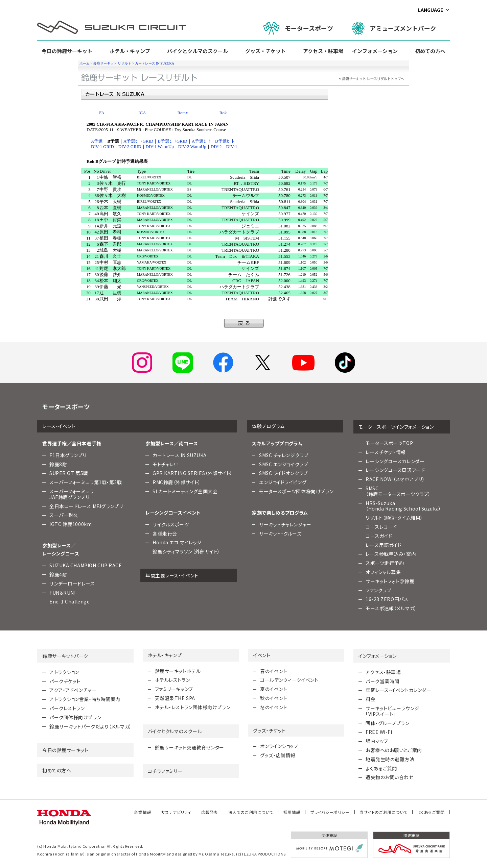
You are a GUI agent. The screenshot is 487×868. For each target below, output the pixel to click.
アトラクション (64, 672)
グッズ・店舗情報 (278, 755)
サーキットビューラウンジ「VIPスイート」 (392, 711)
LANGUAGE (431, 10)
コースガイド (379, 536)
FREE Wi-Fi (379, 732)
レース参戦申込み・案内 (391, 554)
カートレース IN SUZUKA (155, 63)
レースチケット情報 (386, 452)
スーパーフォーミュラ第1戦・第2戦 (86, 482)
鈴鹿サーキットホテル (178, 671)
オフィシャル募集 (383, 572)
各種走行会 (165, 534)
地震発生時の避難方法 (390, 759)
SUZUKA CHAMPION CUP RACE (86, 565)
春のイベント (273, 671)
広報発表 (210, 812)
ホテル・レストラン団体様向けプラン (193, 707)
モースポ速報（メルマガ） (391, 608)
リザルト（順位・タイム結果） (394, 518)
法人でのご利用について (251, 812)
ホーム (85, 63)
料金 (370, 699)
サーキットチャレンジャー (285, 524)
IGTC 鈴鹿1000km (71, 524)
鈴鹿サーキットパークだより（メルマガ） (91, 726)
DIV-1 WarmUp (160, 146)
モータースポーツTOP (389, 443)
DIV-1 (232, 146)
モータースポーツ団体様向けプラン (296, 491)
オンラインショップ (279, 746)
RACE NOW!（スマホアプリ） (395, 479)
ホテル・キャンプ (130, 51)
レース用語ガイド (384, 545)
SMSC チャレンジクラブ (284, 455)
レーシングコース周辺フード (395, 470)
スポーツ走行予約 (385, 563)
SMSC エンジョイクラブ (283, 464)
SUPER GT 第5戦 (69, 473)
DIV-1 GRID (102, 146)
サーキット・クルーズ (280, 534)
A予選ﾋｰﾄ (201, 141)
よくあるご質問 (381, 768)
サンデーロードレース (72, 584)
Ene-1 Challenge (69, 601)
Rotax (182, 113)
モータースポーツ (298, 28)
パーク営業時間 (382, 681)
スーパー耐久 (64, 515)
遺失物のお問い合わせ (390, 777)
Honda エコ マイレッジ (177, 542)
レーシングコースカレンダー (395, 461)
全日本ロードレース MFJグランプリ (86, 506)
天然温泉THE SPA (175, 698)
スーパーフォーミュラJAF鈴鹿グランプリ (72, 494)
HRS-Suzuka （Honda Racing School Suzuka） (403, 506)
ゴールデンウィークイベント (289, 680)
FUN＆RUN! (62, 593)
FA (102, 113)
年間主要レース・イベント (172, 575)
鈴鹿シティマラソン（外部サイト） (186, 551)
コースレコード (381, 527)
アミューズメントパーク (394, 28)
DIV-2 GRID (130, 146)
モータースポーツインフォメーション (396, 427)
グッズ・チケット (265, 51)
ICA (142, 113)
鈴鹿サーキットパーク (65, 656)
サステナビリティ (176, 812)
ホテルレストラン (172, 680)
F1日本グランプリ (68, 455)
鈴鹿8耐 (58, 464)
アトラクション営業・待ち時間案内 (85, 699)
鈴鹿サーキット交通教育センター (190, 747)
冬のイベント (273, 707)
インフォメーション (375, 51)
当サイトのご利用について (384, 812)
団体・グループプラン (388, 723)
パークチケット (65, 681)
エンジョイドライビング (283, 482)
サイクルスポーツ (171, 524)
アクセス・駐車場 (323, 51)
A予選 (97, 141)
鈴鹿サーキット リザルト (112, 63)
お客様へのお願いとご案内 (394, 750)
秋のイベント (273, 698)
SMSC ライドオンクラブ (283, 473)
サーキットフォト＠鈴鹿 (390, 581)
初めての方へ (430, 51)
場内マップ (377, 741)
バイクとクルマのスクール (198, 51)
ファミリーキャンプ (174, 689)
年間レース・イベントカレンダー (398, 690)
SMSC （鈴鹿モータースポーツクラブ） (398, 491)
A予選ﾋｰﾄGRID (138, 141)
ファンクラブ (378, 590)
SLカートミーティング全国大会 (185, 491)
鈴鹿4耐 (58, 574)
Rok (223, 113)
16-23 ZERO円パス (387, 599)
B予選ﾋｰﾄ (225, 141)
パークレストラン (67, 708)
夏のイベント (273, 689)
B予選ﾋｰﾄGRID (172, 141)
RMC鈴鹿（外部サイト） (177, 482)
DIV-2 (216, 146)
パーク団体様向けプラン (75, 717)
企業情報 (142, 812)
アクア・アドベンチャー (73, 690)
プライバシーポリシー (330, 812)
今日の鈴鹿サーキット (67, 51)
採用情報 (292, 812)
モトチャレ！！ (166, 464)
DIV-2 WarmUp (192, 146)
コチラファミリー (165, 771)
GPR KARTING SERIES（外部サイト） (193, 473)
